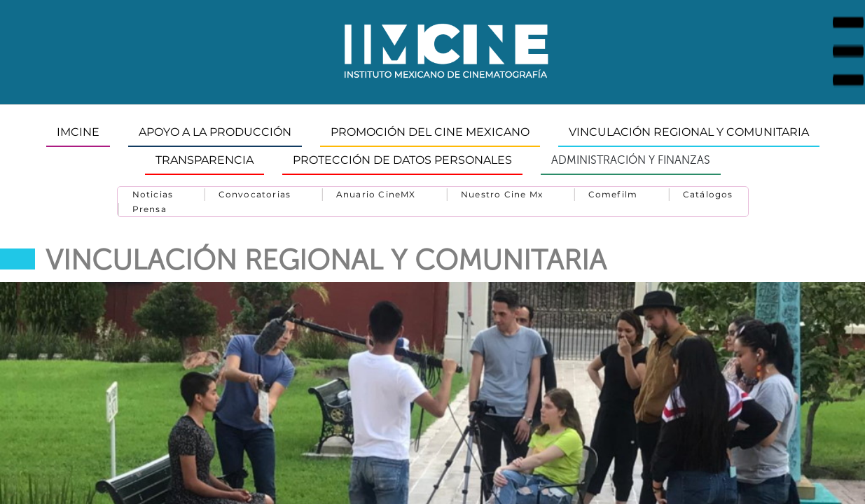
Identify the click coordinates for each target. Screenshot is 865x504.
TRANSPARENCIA (205, 160)
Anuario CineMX (376, 194)
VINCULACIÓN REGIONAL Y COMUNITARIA (689, 132)
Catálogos (708, 194)
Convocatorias (255, 194)
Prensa (150, 209)
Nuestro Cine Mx (502, 194)
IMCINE (78, 132)
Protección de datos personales (402, 160)
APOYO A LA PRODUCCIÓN (215, 132)
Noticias (153, 194)
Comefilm (613, 194)
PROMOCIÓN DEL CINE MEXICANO (430, 132)
